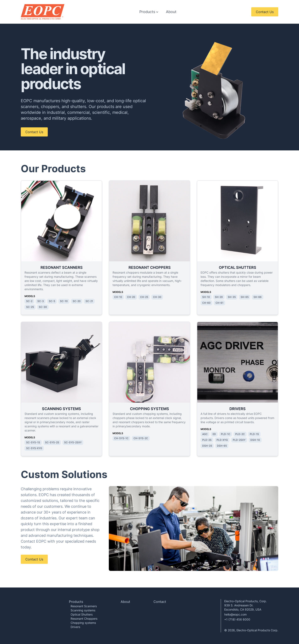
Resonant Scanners (84, 606)
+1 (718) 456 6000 (237, 619)
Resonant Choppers (84, 619)
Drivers (75, 627)
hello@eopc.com (235, 614)
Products (76, 602)
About (171, 12)
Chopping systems (83, 623)
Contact (160, 602)
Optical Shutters (82, 614)
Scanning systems (83, 610)
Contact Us (265, 12)
